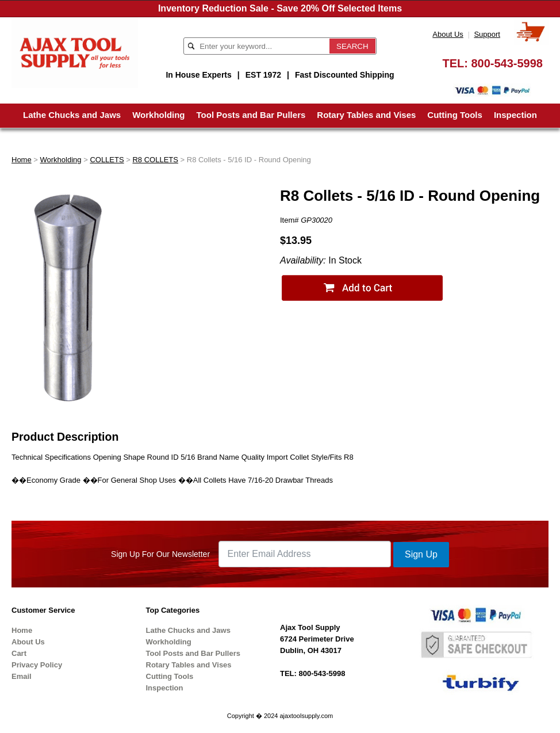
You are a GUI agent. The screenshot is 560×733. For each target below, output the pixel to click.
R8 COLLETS (155, 160)
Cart (19, 653)
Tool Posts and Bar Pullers (251, 115)
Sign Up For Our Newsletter (160, 554)
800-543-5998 (507, 63)
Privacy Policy (37, 665)
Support (487, 34)
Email (22, 676)
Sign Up (421, 554)
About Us (448, 34)
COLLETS (107, 160)
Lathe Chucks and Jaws (72, 115)
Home (22, 160)
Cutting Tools (455, 115)
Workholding (158, 115)
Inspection (515, 115)
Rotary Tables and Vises (366, 115)
